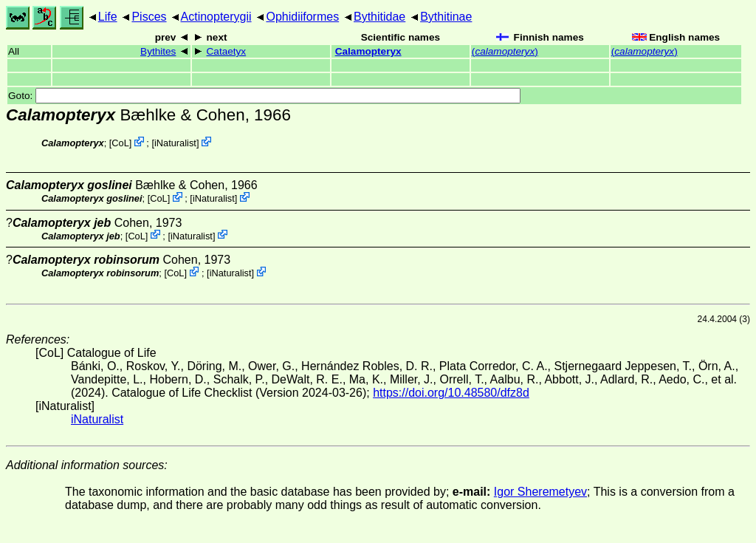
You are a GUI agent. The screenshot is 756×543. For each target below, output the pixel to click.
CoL (120, 143)
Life (108, 17)
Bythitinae (446, 17)
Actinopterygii (216, 17)
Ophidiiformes (302, 17)
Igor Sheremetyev (540, 492)
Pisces (149, 17)
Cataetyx (227, 51)
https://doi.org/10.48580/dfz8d (451, 393)
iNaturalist (175, 143)
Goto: (264, 96)
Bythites (158, 51)
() (505, 51)
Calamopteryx (368, 51)
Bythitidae (379, 17)
